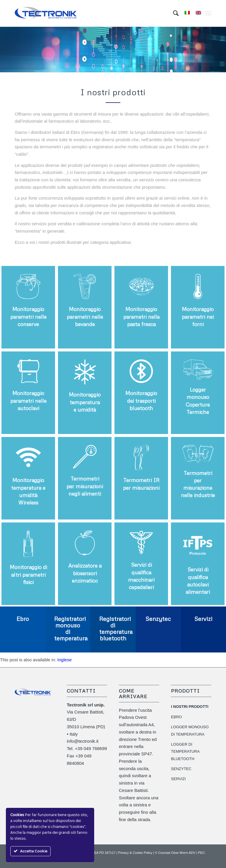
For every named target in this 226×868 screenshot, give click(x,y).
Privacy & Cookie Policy (135, 853)
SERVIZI (178, 779)
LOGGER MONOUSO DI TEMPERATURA (190, 731)
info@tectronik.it (83, 741)
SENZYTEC (181, 769)
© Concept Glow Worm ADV (175, 853)
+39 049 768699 (91, 748)
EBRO (176, 717)
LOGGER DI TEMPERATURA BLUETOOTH (185, 752)
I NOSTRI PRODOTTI (190, 707)
